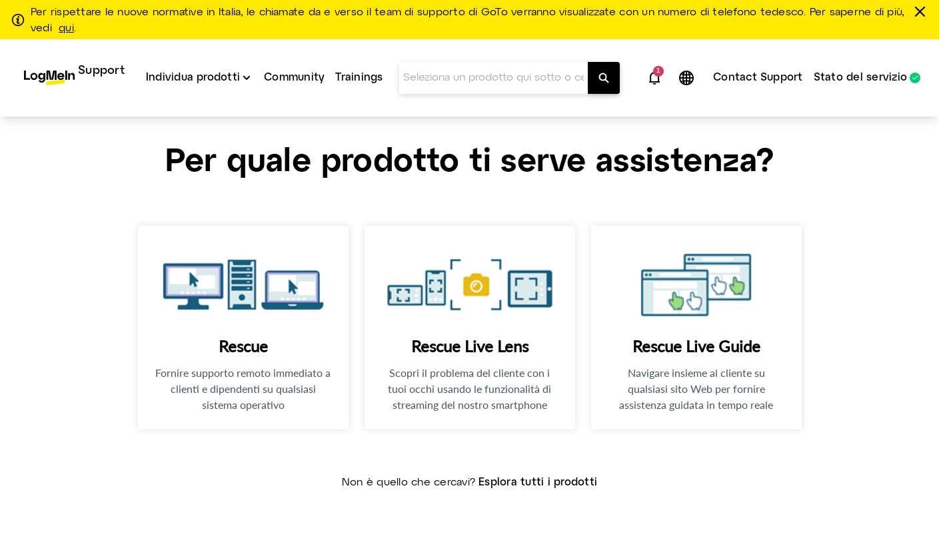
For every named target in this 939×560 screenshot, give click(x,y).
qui (66, 29)
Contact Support (758, 78)
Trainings (359, 78)
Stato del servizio (860, 78)
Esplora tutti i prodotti (538, 482)
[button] (654, 78)
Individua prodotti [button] (193, 78)
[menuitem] (74, 78)
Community (294, 78)
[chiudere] (922, 11)
